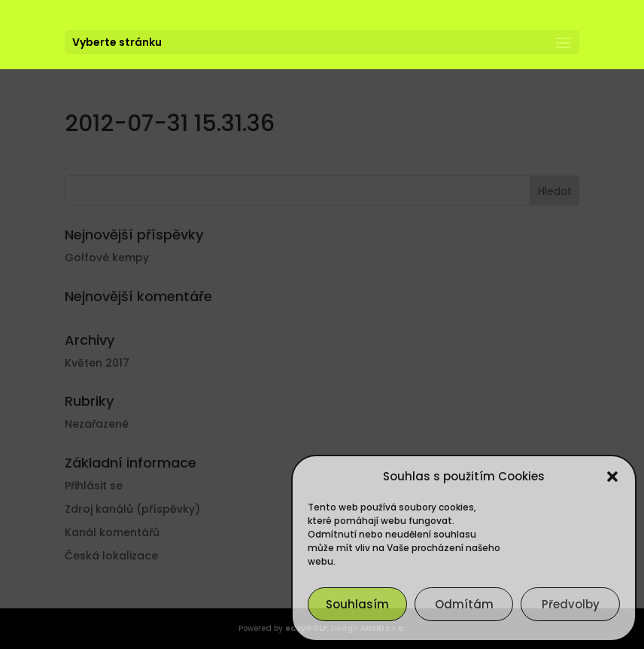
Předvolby (571, 604)
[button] (612, 477)
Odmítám (464, 604)
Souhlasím (357, 604)
